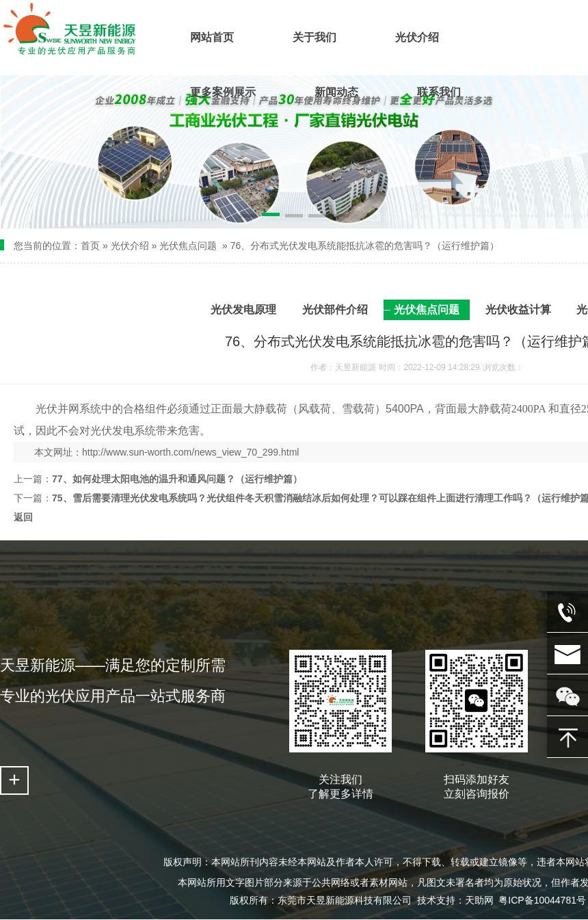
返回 (23, 517)
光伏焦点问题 (188, 246)
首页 (90, 246)
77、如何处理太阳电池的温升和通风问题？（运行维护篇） (177, 479)
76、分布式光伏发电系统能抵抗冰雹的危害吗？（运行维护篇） (365, 246)
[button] (248, 217)
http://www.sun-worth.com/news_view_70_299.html (190, 452)
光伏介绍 (130, 246)
